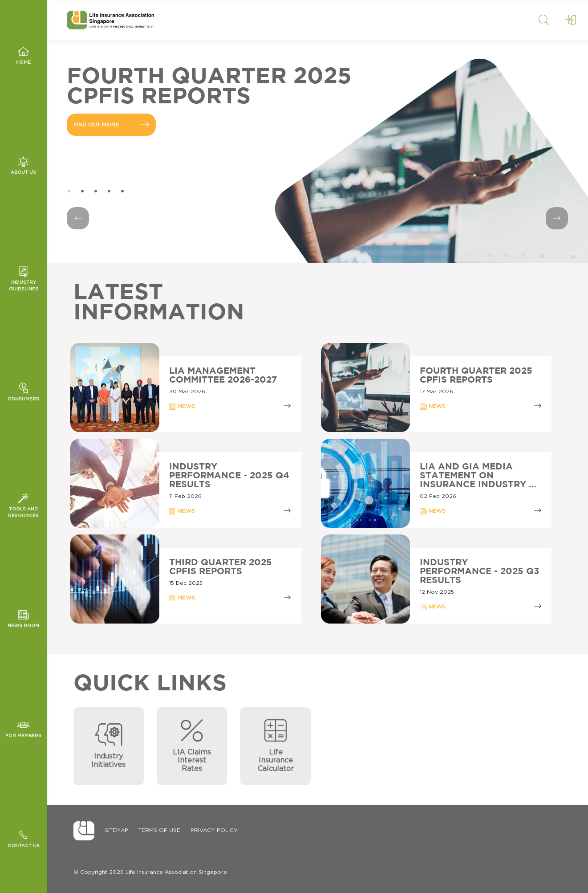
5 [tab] (122, 192)
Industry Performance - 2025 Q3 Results (479, 571)
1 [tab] (69, 192)
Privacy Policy (214, 830)
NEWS (182, 407)
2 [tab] (82, 192)
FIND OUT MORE (111, 125)
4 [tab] (109, 192)
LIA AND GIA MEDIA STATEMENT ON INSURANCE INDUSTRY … (478, 476)
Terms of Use (159, 830)
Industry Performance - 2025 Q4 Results (229, 476)
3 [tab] (96, 192)
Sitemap (116, 830)
